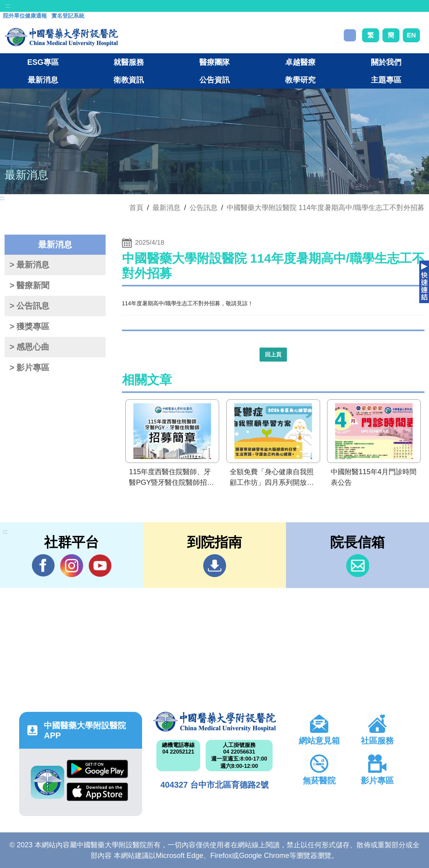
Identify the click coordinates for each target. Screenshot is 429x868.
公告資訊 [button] (214, 80)
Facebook (43, 565)
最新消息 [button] (43, 80)
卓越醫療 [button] (300, 62)
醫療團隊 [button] (214, 62)
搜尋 (350, 35)
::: (8, 6)
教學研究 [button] (300, 80)
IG (72, 566)
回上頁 (273, 355)
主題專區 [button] (386, 80)
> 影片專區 (29, 368)
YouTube (100, 565)
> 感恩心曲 (29, 347)
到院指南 (215, 566)
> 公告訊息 (29, 306)
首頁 (136, 208)
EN (411, 35)
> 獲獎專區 (29, 327)
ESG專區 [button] (43, 62)
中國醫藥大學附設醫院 (214, 722)
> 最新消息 (29, 265)
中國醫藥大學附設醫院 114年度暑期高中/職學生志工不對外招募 (326, 208)
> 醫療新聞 (29, 285)
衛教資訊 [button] (129, 80)
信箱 (358, 566)
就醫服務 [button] (129, 62)
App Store (97, 792)
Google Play (97, 769)
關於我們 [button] (386, 62)
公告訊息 (204, 208)
